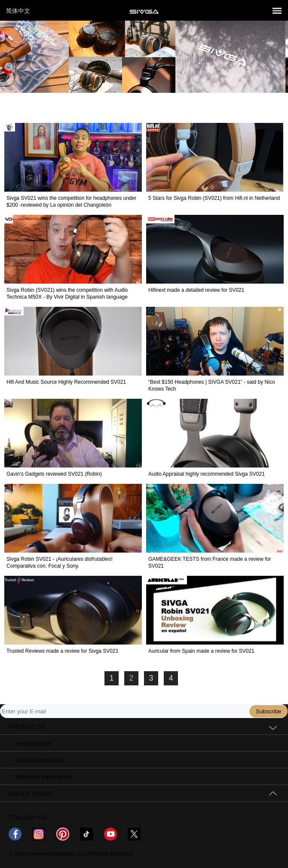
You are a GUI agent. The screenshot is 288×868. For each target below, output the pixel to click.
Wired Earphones (40, 760)
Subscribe (268, 711)
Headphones (33, 743)
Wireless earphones (44, 777)
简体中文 (18, 11)
